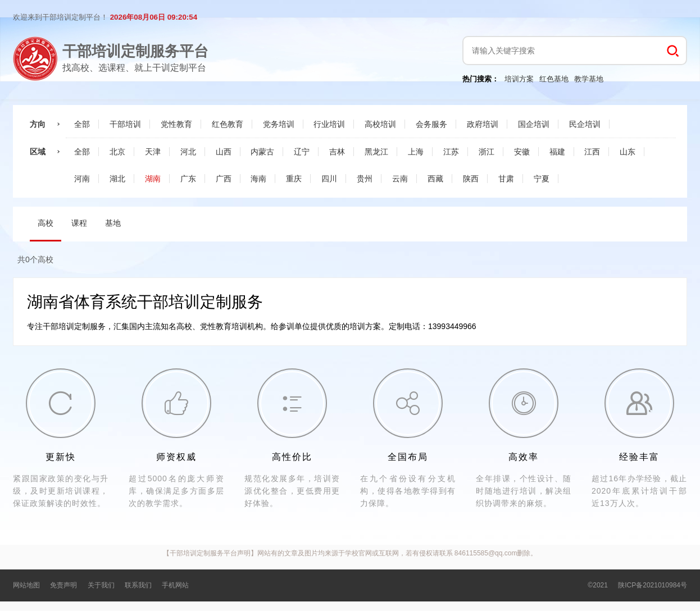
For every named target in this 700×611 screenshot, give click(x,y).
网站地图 (26, 585)
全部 (82, 124)
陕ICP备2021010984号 (653, 585)
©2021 (598, 585)
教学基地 (589, 79)
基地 (113, 223)
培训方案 (519, 79)
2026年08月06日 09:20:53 (154, 17)
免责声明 (63, 585)
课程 (79, 223)
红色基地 (554, 79)
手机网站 (175, 585)
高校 (46, 223)
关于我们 (101, 585)
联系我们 (138, 585)
